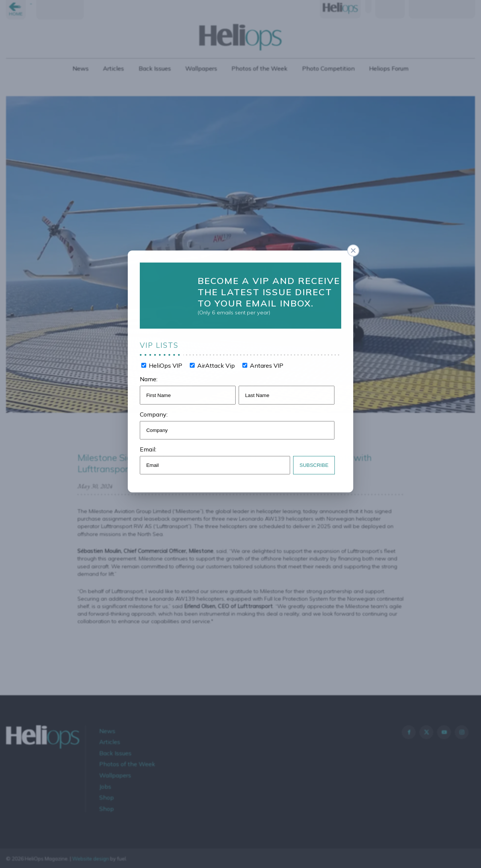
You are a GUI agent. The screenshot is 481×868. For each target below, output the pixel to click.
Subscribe (310, 457)
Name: (153, 375)
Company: (158, 408)
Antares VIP (265, 362)
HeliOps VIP (168, 362)
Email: (153, 442)
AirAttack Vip (217, 362)
